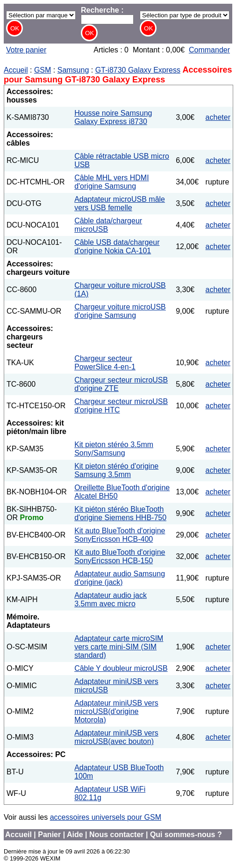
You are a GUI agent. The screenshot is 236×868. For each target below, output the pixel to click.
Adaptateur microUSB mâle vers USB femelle (120, 203)
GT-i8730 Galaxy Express (138, 70)
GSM (43, 70)
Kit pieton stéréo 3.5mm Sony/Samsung (114, 449)
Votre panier (26, 50)
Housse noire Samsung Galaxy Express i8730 (113, 117)
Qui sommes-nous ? (186, 835)
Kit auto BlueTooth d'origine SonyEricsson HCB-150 (120, 556)
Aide (75, 835)
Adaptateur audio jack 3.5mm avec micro (111, 600)
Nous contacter (116, 835)
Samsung (73, 70)
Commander (209, 50)
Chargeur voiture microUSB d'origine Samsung (120, 311)
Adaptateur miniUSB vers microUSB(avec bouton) (116, 737)
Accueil (16, 70)
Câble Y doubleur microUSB (121, 668)
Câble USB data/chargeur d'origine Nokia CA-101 (117, 246)
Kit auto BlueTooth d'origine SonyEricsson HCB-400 (120, 535)
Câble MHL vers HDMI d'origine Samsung (111, 182)
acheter (218, 117)
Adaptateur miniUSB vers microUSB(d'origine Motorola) (116, 711)
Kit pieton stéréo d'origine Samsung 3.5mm (116, 470)
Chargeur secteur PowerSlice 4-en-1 (105, 363)
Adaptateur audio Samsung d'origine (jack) (120, 578)
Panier (49, 835)
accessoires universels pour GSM (106, 817)
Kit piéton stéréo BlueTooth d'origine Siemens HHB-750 (120, 513)
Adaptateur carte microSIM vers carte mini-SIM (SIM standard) (119, 647)
